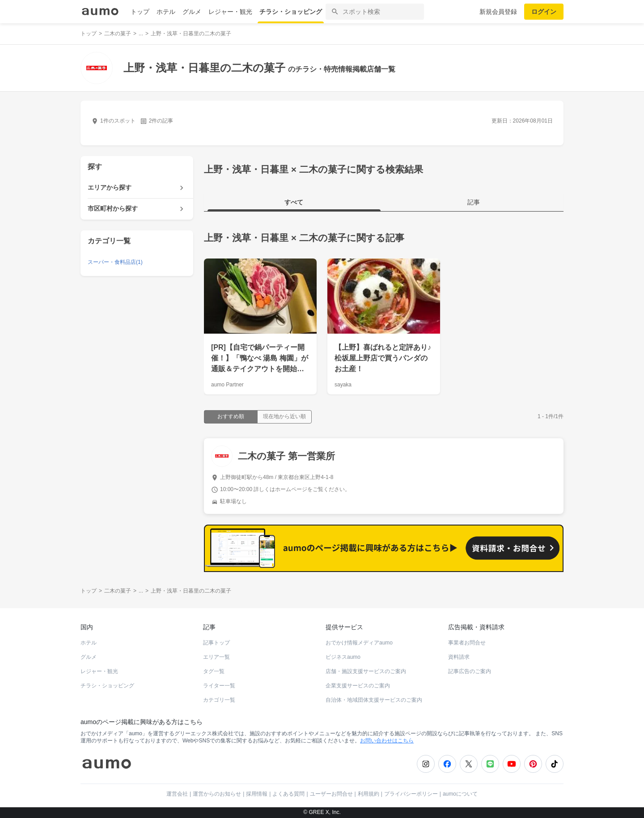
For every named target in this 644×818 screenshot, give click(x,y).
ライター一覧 (219, 686)
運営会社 (177, 794)
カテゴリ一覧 (219, 700)
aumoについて (460, 794)
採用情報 (257, 794)
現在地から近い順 (284, 416)
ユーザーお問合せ (331, 794)
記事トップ (216, 643)
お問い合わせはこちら (387, 741)
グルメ (192, 12)
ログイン (544, 12)
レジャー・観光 (230, 12)
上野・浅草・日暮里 (246, 238)
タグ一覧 (214, 671)
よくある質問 (288, 794)
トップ (140, 12)
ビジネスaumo (343, 657)
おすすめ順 (231, 416)
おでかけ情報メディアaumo (359, 643)
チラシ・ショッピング (291, 12)
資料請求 (459, 657)
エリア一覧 (216, 657)
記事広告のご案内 (470, 671)
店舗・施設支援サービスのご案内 (366, 671)
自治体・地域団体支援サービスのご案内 (374, 700)
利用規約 (369, 794)
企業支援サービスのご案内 (358, 686)
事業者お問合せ (467, 643)
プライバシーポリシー (411, 794)
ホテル (166, 12)
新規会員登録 (498, 12)
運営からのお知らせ (217, 794)
